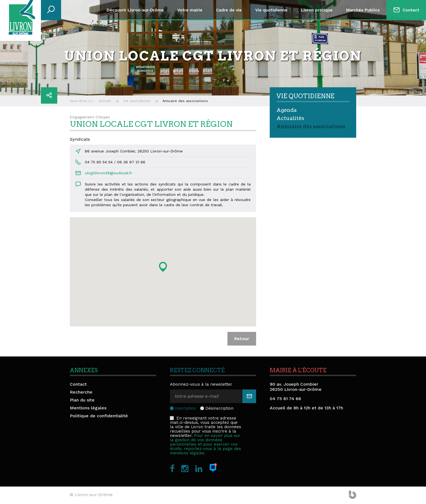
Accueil (105, 101)
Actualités (290, 118)
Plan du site (82, 400)
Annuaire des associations (311, 126)
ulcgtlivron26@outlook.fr (109, 173)
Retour (242, 339)
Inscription (186, 408)
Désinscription (219, 408)
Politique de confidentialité (99, 416)
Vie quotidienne (271, 10)
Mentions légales (88, 408)
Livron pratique (317, 10)
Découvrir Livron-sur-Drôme (135, 10)
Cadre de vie (229, 10)
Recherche (81, 392)
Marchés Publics (363, 10)
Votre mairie (190, 10)
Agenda (287, 110)
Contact (411, 10)
